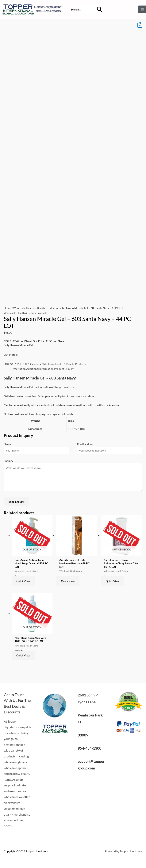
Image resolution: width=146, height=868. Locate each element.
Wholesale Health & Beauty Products (35, 308)
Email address (85, 444)
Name (7, 444)
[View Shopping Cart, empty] (140, 25)
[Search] (100, 9)
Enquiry (8, 461)
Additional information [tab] (40, 369)
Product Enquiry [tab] (64, 369)
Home (7, 308)
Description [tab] (19, 369)
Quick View (23, 581)
